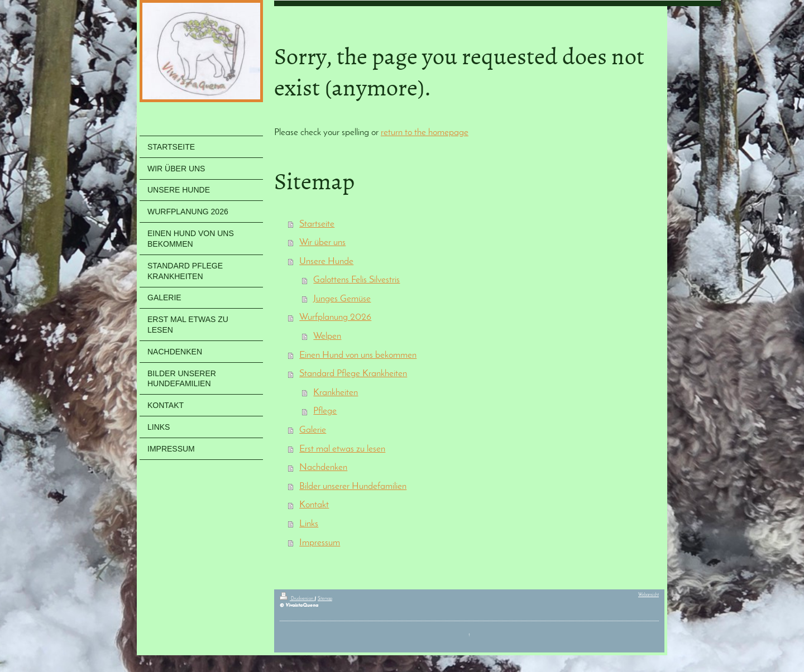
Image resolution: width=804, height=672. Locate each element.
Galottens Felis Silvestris (356, 280)
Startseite (317, 224)
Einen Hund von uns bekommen (358, 355)
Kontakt (314, 505)
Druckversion (297, 599)
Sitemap (325, 599)
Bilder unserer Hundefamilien (353, 486)
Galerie (313, 430)
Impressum (320, 543)
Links (309, 524)
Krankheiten (336, 393)
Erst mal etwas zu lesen (342, 449)
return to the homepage (425, 133)
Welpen (327, 336)
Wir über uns (322, 243)
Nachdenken (323, 467)
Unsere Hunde (326, 261)
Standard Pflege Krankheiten (353, 374)
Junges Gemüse (342, 299)
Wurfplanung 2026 (335, 317)
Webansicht (649, 595)
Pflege (325, 411)
